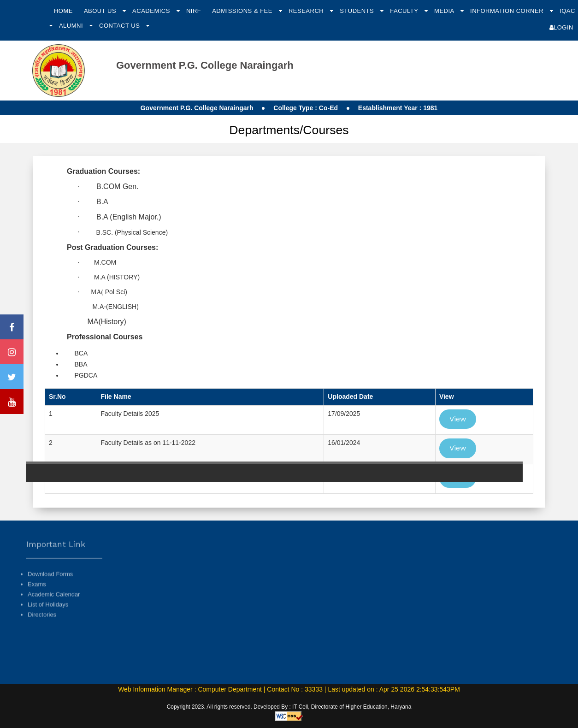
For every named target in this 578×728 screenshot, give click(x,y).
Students (358, 11)
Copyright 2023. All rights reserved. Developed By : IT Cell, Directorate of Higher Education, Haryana (289, 707)
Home (63, 11)
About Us (101, 11)
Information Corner (508, 11)
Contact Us (120, 26)
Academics (152, 11)
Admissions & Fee (243, 11)
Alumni (72, 26)
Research (307, 11)
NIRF (194, 11)
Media (445, 11)
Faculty (405, 11)
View (458, 419)
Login (561, 27)
